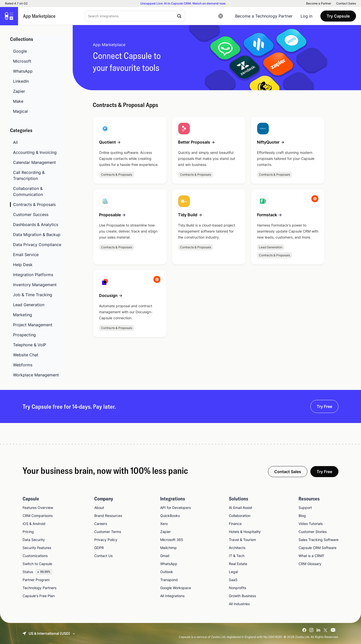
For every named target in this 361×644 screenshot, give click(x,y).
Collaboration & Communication (28, 191)
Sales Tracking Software (319, 540)
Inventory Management (35, 285)
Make (18, 101)
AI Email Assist (241, 508)
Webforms (23, 365)
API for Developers (175, 508)
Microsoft (22, 61)
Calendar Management (34, 162)
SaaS (233, 580)
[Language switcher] (221, 16)
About (99, 508)
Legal (233, 572)
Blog (302, 516)
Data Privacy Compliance (37, 245)
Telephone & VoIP (30, 345)
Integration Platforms (33, 275)
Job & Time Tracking (33, 295)
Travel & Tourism (242, 540)
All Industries (239, 604)
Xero (164, 524)
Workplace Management (36, 375)
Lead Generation (29, 305)
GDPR (99, 548)
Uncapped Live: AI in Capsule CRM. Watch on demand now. (183, 4)
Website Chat (26, 355)
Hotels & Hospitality (245, 532)
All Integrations (172, 596)
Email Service (26, 255)
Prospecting (24, 335)
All (15, 142)
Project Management (33, 325)
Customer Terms (108, 532)
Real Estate (238, 564)
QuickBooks (170, 516)
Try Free (324, 406)
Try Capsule (338, 16)
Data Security (34, 540)
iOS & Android (34, 524)
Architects (237, 548)
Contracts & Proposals (34, 204)
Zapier (19, 91)
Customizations (35, 556)
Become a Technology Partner (264, 16)
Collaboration (240, 516)
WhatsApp (23, 71)
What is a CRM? (311, 556)
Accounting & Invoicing (35, 152)
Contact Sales (346, 4)
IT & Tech (237, 556)
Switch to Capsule (37, 564)
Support (305, 508)
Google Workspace (176, 588)
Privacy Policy (106, 540)
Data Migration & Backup (37, 235)
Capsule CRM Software (318, 548)
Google (20, 51)
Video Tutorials (311, 524)
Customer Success (31, 214)
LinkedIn (21, 81)
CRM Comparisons (38, 516)
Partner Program (36, 580)
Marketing (23, 315)
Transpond (169, 580)
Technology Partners (39, 588)
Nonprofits (238, 588)
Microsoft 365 (172, 540)
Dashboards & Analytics (36, 225)
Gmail (165, 556)
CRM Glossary (310, 564)
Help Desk (23, 265)
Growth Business (242, 596)
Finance (235, 524)
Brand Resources (108, 516)
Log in (306, 16)
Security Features (37, 548)
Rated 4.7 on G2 (16, 4)
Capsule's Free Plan (39, 596)
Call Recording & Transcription (29, 175)
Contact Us (103, 556)
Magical (20, 111)
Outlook (167, 572)
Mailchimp (168, 548)
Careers (101, 524)
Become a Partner (319, 4)
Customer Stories (313, 532)
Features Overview (38, 508)
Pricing (28, 532)
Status (37, 572)
